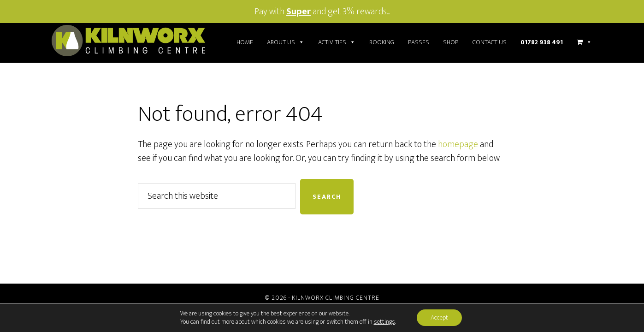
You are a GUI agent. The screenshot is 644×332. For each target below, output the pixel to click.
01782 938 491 (542, 42)
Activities (337, 42)
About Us (286, 42)
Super (298, 12)
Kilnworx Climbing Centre (336, 298)
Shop (451, 42)
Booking (382, 42)
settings (384, 322)
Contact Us (490, 42)
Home (245, 42)
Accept (439, 317)
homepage (458, 144)
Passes (419, 42)
